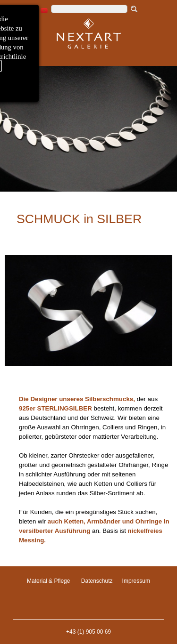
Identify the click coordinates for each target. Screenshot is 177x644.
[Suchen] (89, 9)
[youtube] (44, 11)
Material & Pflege (48, 581)
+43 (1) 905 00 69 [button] (88, 632)
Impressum (136, 581)
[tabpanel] (88, 161)
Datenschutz (97, 581)
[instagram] (32, 11)
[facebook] (20, 11)
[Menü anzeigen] (21, 56)
